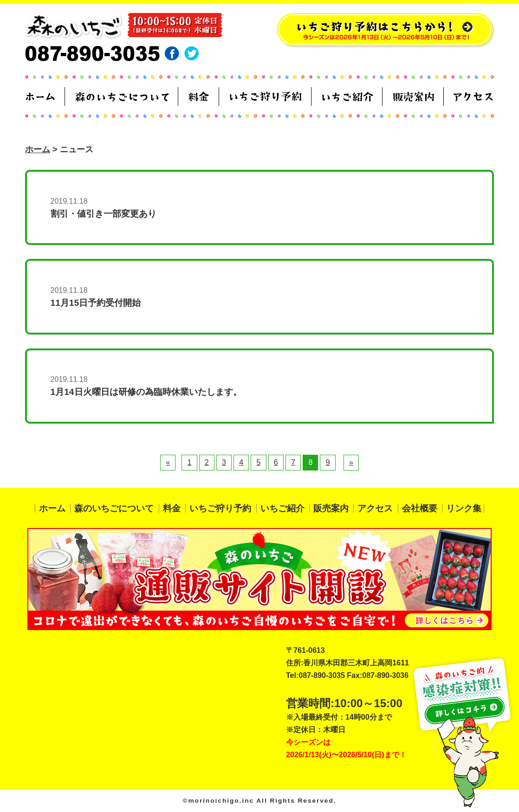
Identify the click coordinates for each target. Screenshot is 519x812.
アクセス (375, 508)
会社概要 (420, 508)
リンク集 (464, 508)
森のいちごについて (114, 508)
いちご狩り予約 (220, 508)
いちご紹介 (282, 508)
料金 (172, 508)
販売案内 (331, 508)
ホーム (38, 149)
